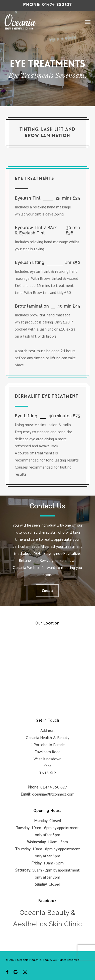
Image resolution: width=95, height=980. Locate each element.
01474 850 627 (54, 787)
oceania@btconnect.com (53, 794)
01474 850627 (57, 5)
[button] (88, 22)
